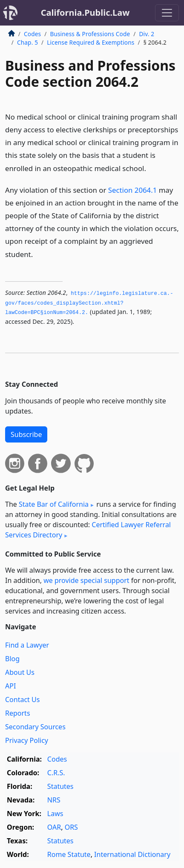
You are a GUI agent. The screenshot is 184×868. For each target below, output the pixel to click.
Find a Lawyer (27, 645)
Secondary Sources (35, 727)
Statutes (60, 786)
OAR (54, 827)
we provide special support (86, 580)
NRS (54, 800)
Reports (18, 713)
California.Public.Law (85, 13)
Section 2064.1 (133, 190)
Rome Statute (69, 854)
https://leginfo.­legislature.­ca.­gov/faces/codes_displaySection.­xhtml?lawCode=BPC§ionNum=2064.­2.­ (89, 303)
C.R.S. (56, 773)
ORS (71, 827)
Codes (32, 34)
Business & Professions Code (90, 34)
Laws (55, 814)
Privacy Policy (27, 740)
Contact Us (22, 700)
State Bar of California (54, 504)
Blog (12, 659)
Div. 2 (147, 34)
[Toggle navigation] (167, 13)
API (10, 686)
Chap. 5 (27, 42)
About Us (20, 672)
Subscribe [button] (26, 434)
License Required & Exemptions (91, 42)
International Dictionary (132, 854)
